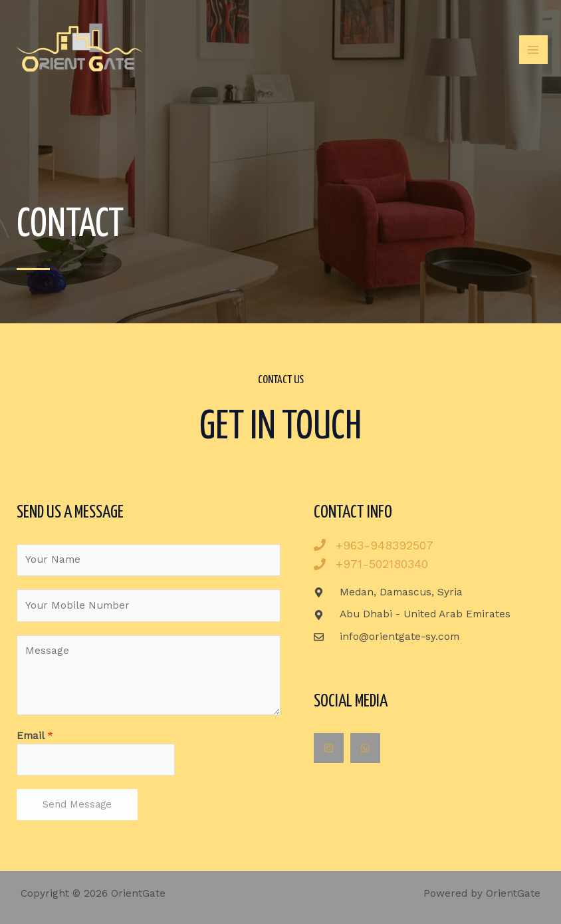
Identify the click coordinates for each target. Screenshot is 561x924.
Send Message (77, 804)
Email (35, 736)
